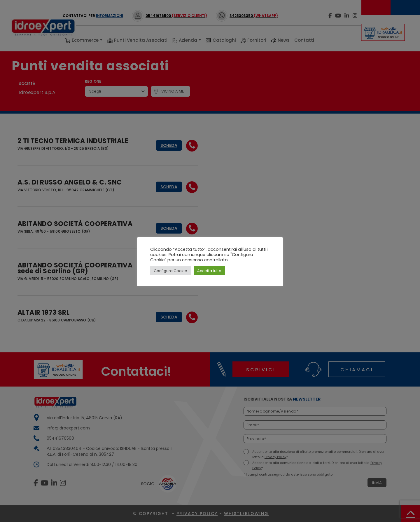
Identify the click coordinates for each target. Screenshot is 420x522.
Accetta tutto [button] (209, 271)
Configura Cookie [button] (170, 271)
